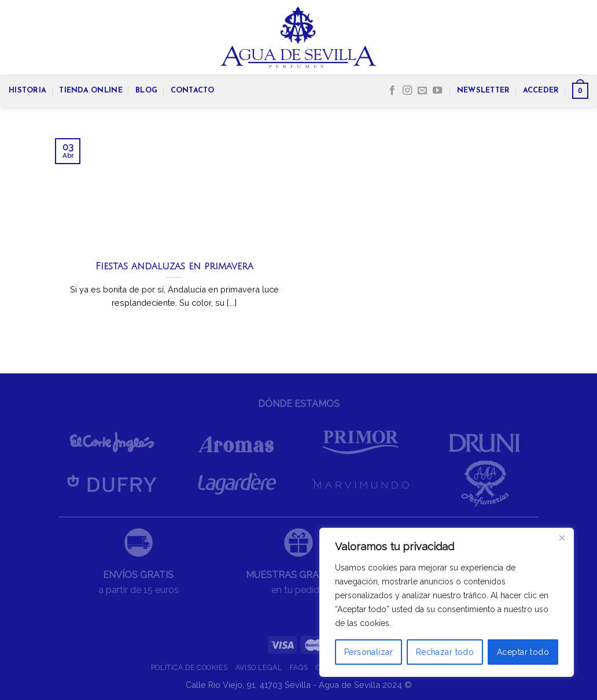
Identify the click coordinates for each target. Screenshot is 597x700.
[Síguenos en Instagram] (407, 91)
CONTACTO (193, 90)
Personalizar (368, 652)
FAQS (299, 667)
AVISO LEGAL (259, 667)
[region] (447, 602)
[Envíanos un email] (422, 91)
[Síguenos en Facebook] (392, 91)
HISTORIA (27, 90)
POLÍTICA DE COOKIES (189, 667)
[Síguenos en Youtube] (437, 91)
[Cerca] (562, 538)
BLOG (146, 90)
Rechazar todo (445, 652)
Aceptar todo (523, 652)
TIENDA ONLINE (91, 90)
